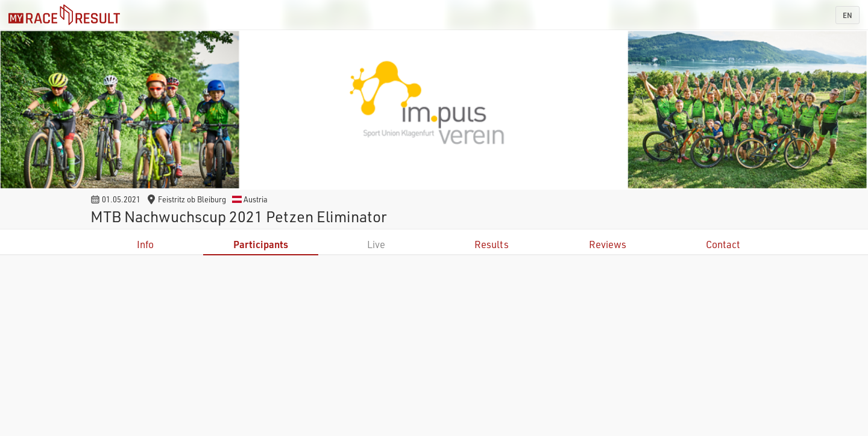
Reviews (608, 244)
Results (492, 244)
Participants (261, 244)
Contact (723, 244)
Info (145, 244)
